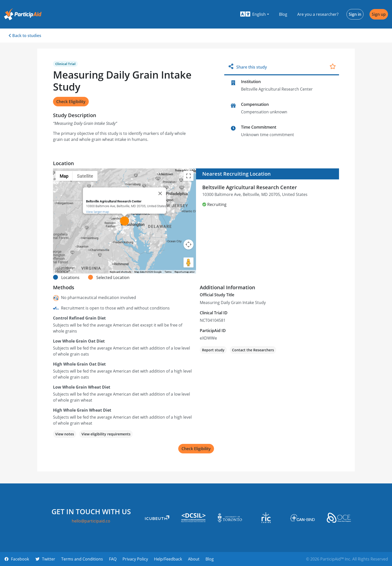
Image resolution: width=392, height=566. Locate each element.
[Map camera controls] (188, 244)
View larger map (97, 212)
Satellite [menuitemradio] (85, 176)
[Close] (160, 193)
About (194, 559)
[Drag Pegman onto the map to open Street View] (188, 262)
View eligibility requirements (106, 434)
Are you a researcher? (318, 14)
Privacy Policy (135, 559)
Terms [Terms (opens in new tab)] (168, 272)
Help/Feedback (168, 559)
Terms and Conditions (82, 559)
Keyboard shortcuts (120, 272)
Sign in (355, 14)
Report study (213, 350)
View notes (65, 434)
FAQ (113, 559)
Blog (283, 14)
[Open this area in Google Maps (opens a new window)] (62, 270)
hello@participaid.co (91, 521)
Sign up (379, 14)
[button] (255, 14)
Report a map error (184, 272)
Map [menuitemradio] (64, 176)
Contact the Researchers (253, 350)
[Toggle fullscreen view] (188, 176)
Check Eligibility (71, 102)
